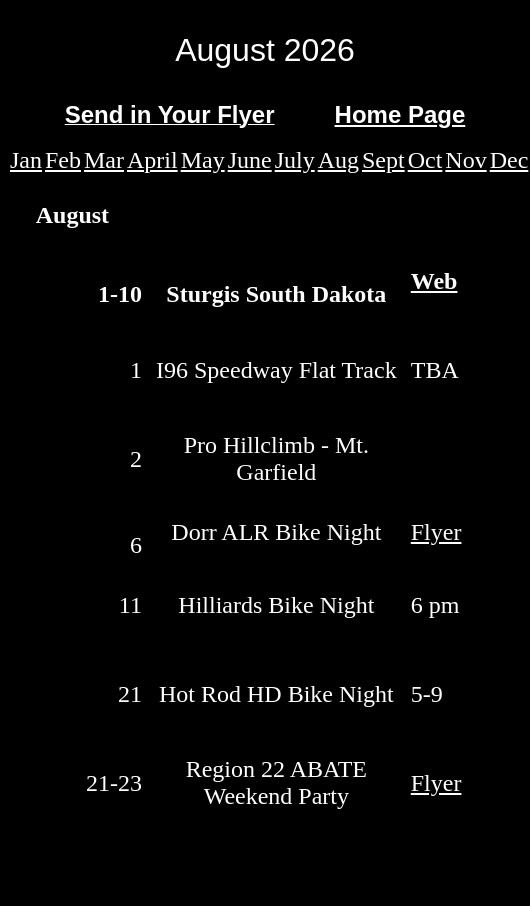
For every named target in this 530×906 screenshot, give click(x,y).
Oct (425, 160)
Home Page (400, 114)
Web (434, 281)
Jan (26, 160)
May (203, 160)
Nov (465, 160)
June (250, 160)
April (152, 160)
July (295, 160)
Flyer (436, 532)
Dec (509, 160)
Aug (338, 160)
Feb (63, 160)
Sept (383, 160)
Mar (104, 160)
